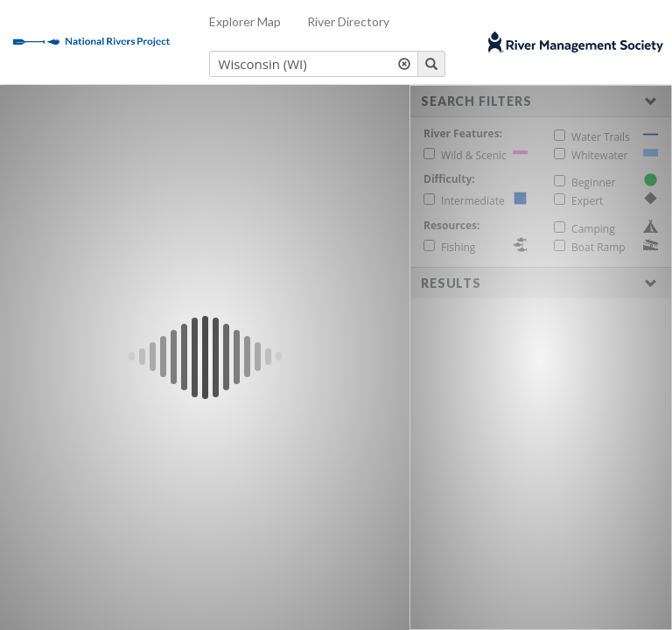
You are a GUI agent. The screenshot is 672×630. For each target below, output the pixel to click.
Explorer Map (245, 21)
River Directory (348, 21)
